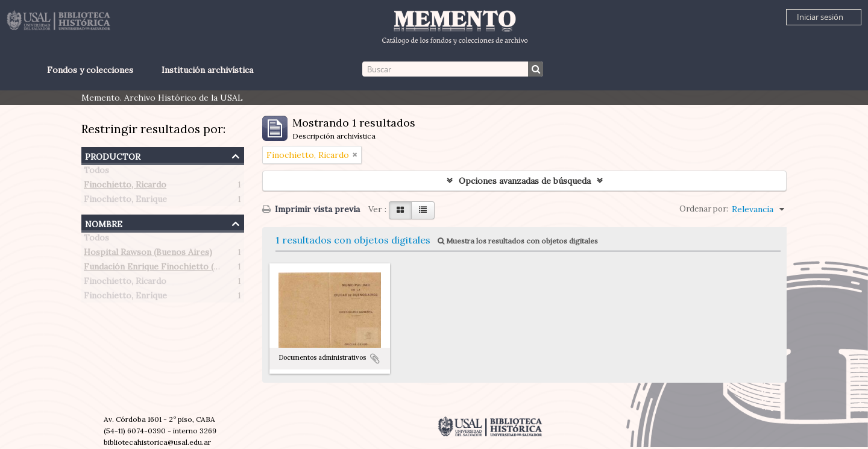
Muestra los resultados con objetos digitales (518, 241)
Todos (96, 172)
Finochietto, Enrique (125, 201)
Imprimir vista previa (311, 209)
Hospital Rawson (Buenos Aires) (148, 254)
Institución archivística (207, 70)
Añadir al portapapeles (375, 359)
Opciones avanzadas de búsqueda (525, 181)
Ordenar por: (704, 209)
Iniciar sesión (820, 17)
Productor (113, 155)
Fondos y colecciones (90, 70)
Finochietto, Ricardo (125, 187)
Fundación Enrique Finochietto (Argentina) (170, 269)
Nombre (104, 223)
